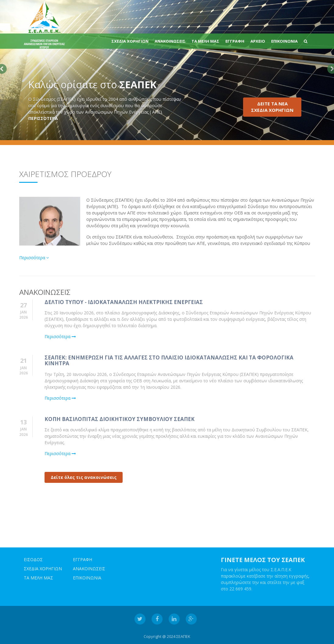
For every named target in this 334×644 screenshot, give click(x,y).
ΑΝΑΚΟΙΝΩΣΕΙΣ (170, 41)
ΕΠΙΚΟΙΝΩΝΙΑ (284, 41)
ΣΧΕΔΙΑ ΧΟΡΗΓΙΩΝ (130, 41)
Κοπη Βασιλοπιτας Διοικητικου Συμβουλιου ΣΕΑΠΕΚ (120, 419)
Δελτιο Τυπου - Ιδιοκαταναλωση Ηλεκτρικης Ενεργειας (124, 302)
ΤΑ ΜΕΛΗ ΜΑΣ (205, 41)
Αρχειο (258, 41)
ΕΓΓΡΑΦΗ (235, 41)
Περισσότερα (34, 258)
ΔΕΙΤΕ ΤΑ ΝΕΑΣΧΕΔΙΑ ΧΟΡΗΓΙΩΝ (272, 107)
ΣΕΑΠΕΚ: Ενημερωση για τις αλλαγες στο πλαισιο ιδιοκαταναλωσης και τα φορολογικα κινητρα (169, 361)
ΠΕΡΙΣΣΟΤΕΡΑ (43, 118)
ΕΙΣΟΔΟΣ (33, 560)
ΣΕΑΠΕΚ (183, 637)
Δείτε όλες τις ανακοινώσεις (84, 478)
